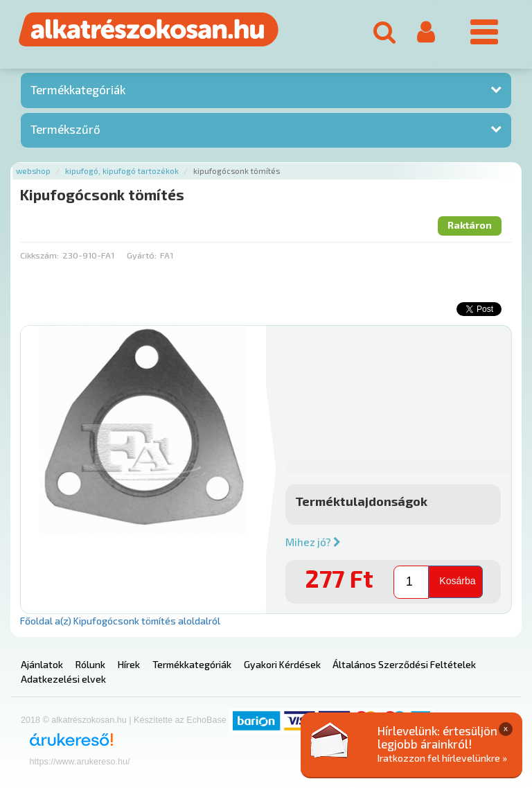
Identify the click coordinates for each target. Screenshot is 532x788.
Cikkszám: (39, 255)
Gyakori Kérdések (282, 664)
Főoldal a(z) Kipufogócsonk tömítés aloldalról (120, 621)
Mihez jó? (313, 542)
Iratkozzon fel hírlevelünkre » (442, 758)
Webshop (33, 171)
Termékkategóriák (78, 89)
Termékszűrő (65, 129)
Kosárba (457, 581)
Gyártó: (142, 255)
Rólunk (90, 664)
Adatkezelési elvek (63, 679)
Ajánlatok (42, 664)
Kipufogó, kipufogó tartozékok (122, 171)
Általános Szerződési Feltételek (404, 664)
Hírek (129, 664)
